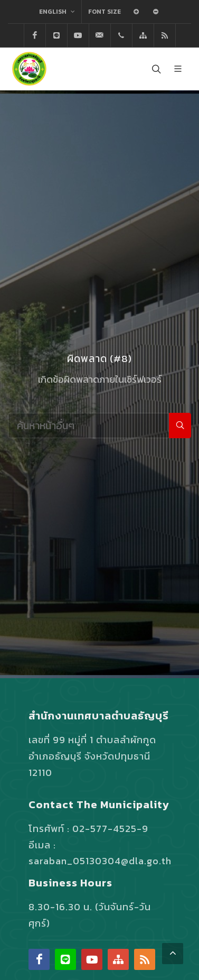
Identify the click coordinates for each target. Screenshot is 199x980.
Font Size (105, 12)
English (57, 12)
